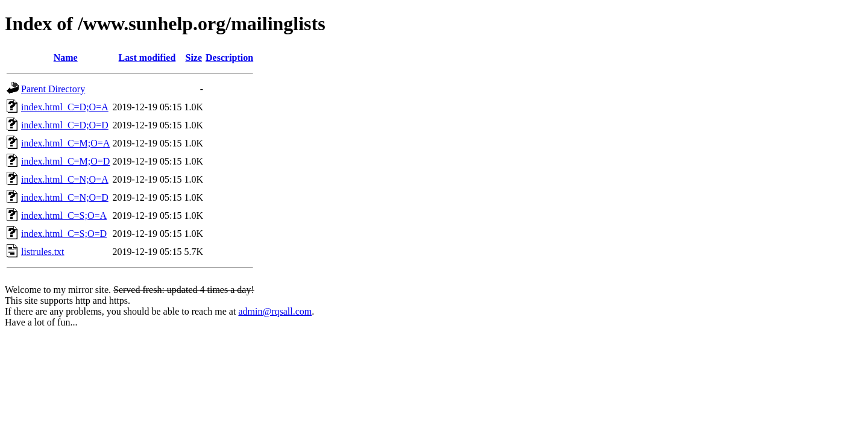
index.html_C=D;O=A (65, 107)
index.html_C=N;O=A (65, 179)
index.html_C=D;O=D (65, 125)
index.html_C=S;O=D (64, 234)
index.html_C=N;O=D (65, 197)
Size (194, 58)
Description (229, 58)
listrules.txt (43, 252)
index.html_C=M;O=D (65, 161)
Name (66, 58)
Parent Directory (53, 89)
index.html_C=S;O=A (64, 215)
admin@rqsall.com (275, 311)
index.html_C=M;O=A (65, 143)
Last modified (147, 58)
